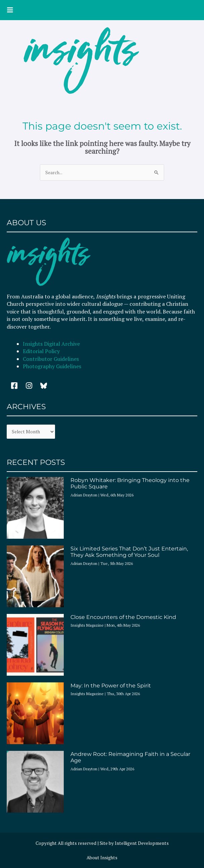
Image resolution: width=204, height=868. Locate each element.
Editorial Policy (42, 351)
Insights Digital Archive (51, 344)
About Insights (102, 858)
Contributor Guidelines (51, 359)
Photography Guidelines (52, 366)
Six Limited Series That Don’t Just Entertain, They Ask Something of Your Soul (129, 552)
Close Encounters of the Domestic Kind (123, 617)
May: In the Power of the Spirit (111, 686)
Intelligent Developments (142, 843)
